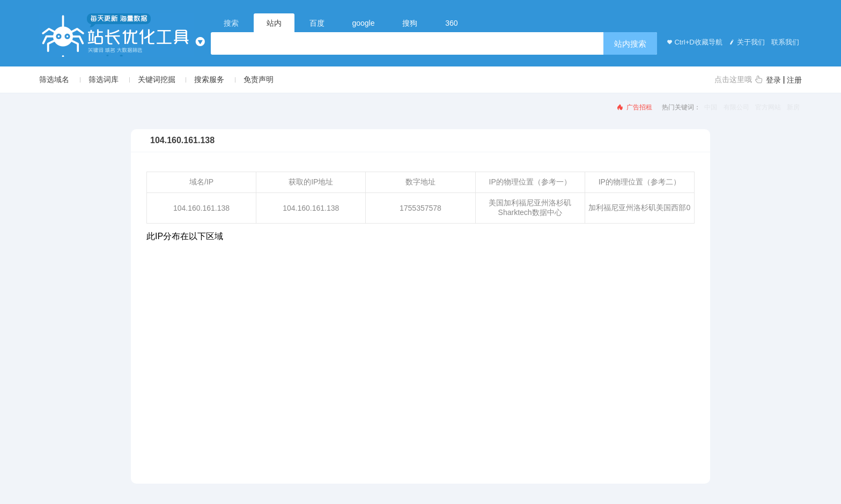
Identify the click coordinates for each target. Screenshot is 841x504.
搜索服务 (209, 79)
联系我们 (785, 42)
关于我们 (746, 42)
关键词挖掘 (157, 79)
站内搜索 (630, 44)
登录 (773, 80)
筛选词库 (104, 79)
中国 (711, 107)
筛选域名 (54, 79)
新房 (793, 107)
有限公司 (736, 107)
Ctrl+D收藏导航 (693, 42)
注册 (794, 80)
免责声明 (259, 79)
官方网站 (768, 107)
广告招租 (634, 107)
